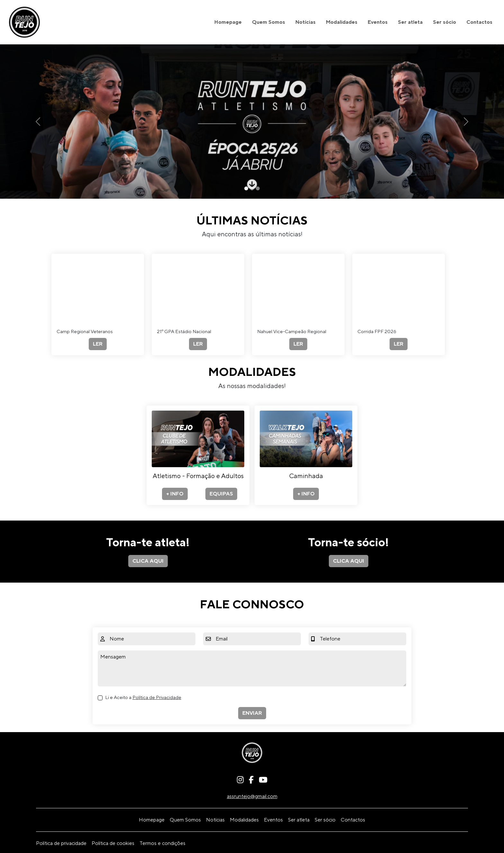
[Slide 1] (246, 188)
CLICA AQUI (148, 561)
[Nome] (151, 639)
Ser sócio (445, 22)
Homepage (228, 22)
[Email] (257, 639)
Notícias (306, 22)
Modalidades (342, 22)
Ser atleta (410, 22)
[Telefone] (362, 639)
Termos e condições (162, 843)
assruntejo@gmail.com (252, 796)
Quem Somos (269, 22)
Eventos (378, 22)
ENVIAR (252, 713)
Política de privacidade (61, 843)
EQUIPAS (221, 494)
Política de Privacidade (157, 698)
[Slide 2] (252, 188)
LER (98, 344)
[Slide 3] (258, 188)
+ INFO (175, 494)
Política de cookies (113, 843)
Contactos (479, 22)
